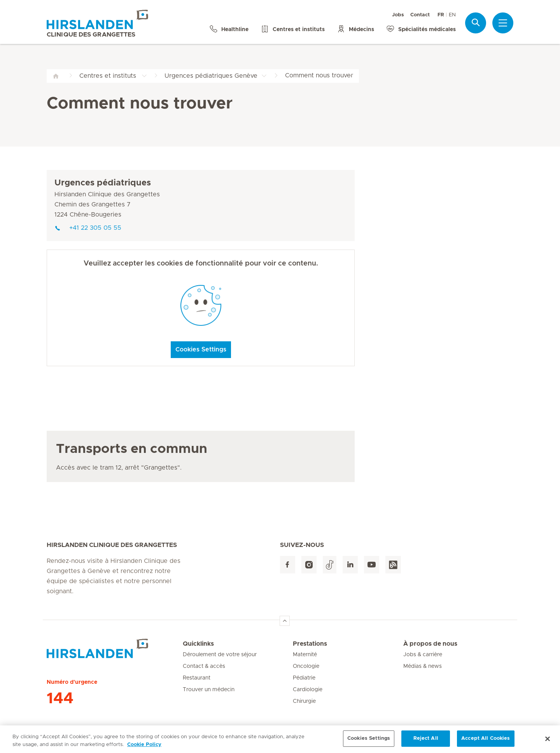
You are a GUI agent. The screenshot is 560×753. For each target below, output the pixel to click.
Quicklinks (198, 644)
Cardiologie (308, 690)
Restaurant (197, 678)
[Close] (548, 742)
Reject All (426, 742)
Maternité (305, 655)
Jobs (398, 15)
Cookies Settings (201, 349)
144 (60, 699)
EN (452, 15)
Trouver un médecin (209, 690)
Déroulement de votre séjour (220, 655)
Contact (420, 15)
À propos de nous (430, 644)
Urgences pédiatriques (103, 183)
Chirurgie (304, 701)
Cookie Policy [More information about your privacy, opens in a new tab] (144, 748)
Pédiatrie (304, 678)
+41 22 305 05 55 (88, 228)
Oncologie (306, 666)
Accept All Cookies (486, 742)
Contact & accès (204, 666)
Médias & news (423, 666)
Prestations (310, 644)
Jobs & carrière (423, 655)
